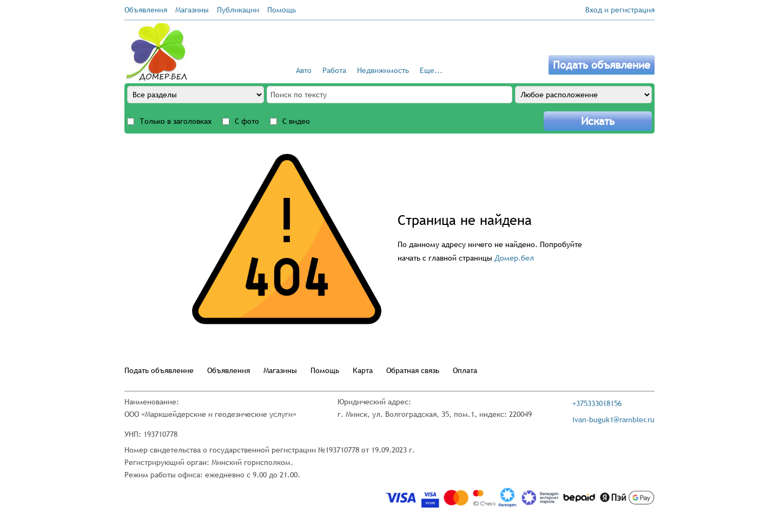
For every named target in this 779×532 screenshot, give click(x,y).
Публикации (238, 10)
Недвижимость (383, 70)
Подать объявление (602, 65)
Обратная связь (413, 370)
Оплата (465, 370)
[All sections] (196, 95)
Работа (334, 70)
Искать (598, 121)
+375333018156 (597, 403)
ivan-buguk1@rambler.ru (613, 420)
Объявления (146, 10)
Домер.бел (514, 258)
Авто (304, 70)
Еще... (431, 70)
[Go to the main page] (157, 52)
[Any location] (583, 95)
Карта (363, 370)
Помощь (282, 10)
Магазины (192, 10)
